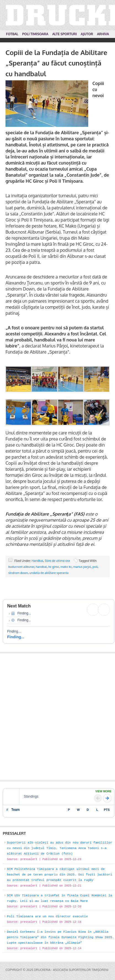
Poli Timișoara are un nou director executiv (47, 916)
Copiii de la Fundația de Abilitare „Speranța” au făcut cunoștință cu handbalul (56, 63)
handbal (41, 567)
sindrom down (18, 573)
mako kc (66, 567)
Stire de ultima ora (57, 561)
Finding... (16, 637)
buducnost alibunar (21, 567)
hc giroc (54, 567)
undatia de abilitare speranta (49, 573)
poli (95, 567)
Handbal (38, 561)
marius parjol (82, 567)
